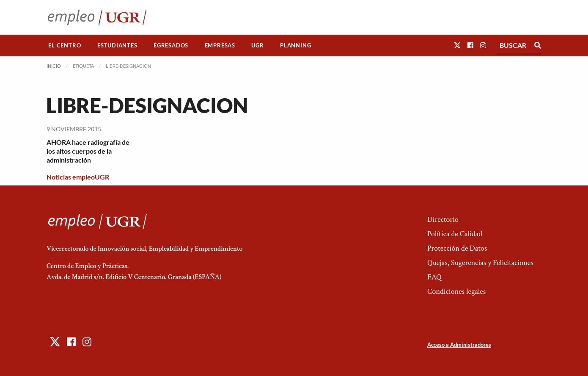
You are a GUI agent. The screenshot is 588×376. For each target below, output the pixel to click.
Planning (295, 45)
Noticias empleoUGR (78, 177)
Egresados (171, 45)
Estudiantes (117, 45)
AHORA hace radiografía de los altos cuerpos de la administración (88, 151)
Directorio (443, 220)
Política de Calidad (455, 234)
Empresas (220, 45)
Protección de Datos (457, 248)
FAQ (434, 277)
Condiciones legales (456, 292)
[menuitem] (65, 46)
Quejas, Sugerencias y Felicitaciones (480, 263)
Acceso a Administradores (459, 345)
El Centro (65, 45)
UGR (257, 45)
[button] (457, 45)
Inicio (54, 66)
